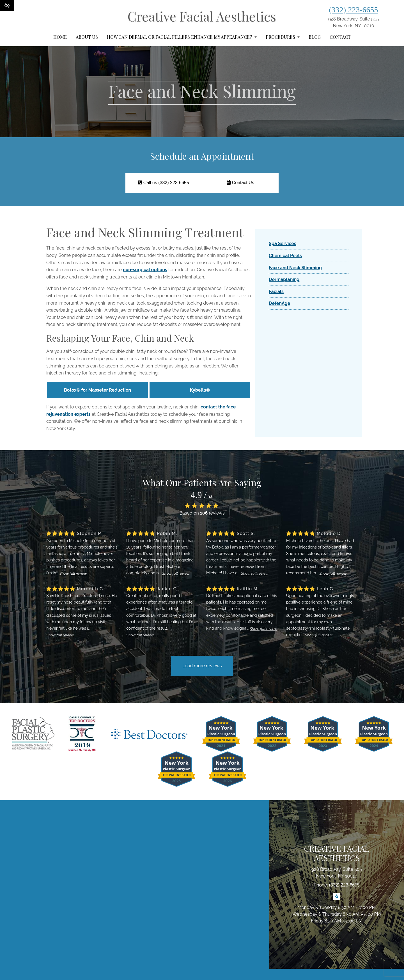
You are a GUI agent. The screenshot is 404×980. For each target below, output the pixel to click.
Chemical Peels (285, 256)
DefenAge (279, 303)
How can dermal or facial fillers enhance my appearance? (182, 37)
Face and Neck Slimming (295, 268)
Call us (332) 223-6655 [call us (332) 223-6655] (163, 183)
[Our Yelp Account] (337, 900)
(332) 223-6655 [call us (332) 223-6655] (354, 10)
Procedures (283, 37)
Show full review (73, 573)
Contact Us (240, 183)
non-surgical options (145, 270)
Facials (276, 292)
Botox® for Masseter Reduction (97, 390)
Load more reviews (202, 666)
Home (60, 37)
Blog (315, 37)
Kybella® (200, 390)
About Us (87, 37)
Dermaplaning (284, 279)
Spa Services (283, 244)
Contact (340, 37)
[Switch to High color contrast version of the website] (7, 6)
